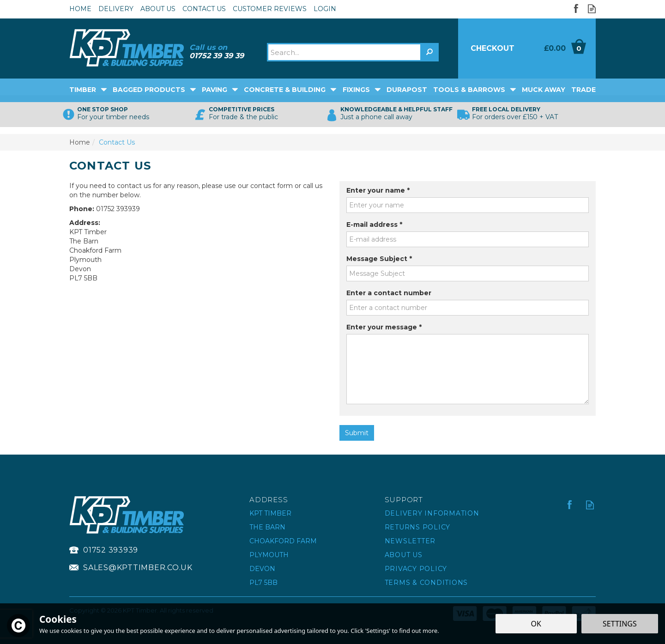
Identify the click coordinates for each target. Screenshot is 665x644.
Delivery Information (432, 513)
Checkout (493, 48)
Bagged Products (149, 90)
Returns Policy (418, 527)
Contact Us (204, 9)
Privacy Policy (416, 569)
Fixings (356, 90)
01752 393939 (111, 550)
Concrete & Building (285, 90)
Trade (583, 90)
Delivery (116, 9)
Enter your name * (378, 190)
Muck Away (544, 90)
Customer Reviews (270, 9)
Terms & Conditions (426, 583)
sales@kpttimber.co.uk (138, 568)
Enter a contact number (389, 293)
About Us (404, 555)
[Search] (345, 52)
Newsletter (410, 541)
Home (80, 9)
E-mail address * (374, 225)
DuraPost (407, 90)
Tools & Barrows (469, 90)
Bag (561, 49)
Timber (83, 90)
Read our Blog (592, 9)
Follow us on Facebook (576, 9)
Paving (215, 90)
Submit (357, 433)
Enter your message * (384, 327)
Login (325, 9)
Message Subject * (379, 259)
